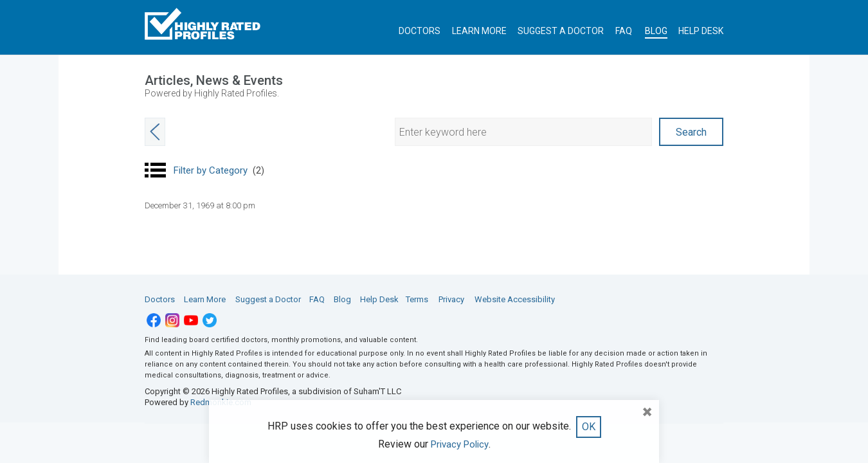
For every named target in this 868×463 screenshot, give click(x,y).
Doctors (160, 299)
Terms (417, 299)
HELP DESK (701, 31)
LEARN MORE (479, 31)
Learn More (205, 299)
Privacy (451, 299)
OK (589, 427)
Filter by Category (219, 170)
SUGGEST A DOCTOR (561, 31)
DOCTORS (420, 31)
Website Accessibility (515, 299)
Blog (342, 299)
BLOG (656, 31)
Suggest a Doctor (268, 299)
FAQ (624, 31)
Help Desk (379, 299)
